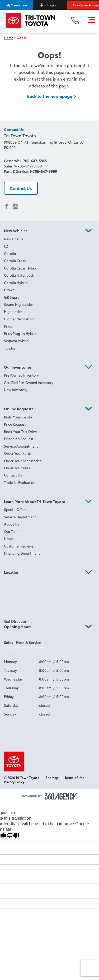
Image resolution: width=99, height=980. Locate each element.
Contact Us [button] (21, 188)
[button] (16, 5)
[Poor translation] (13, 836)
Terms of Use (74, 777)
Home (9, 37)
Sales (9, 642)
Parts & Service (29, 642)
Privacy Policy (14, 782)
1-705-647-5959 (34, 161)
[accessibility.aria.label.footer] (61, 796)
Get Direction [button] (16, 621)
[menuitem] (49, 239)
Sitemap (52, 777)
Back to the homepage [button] (49, 96)
